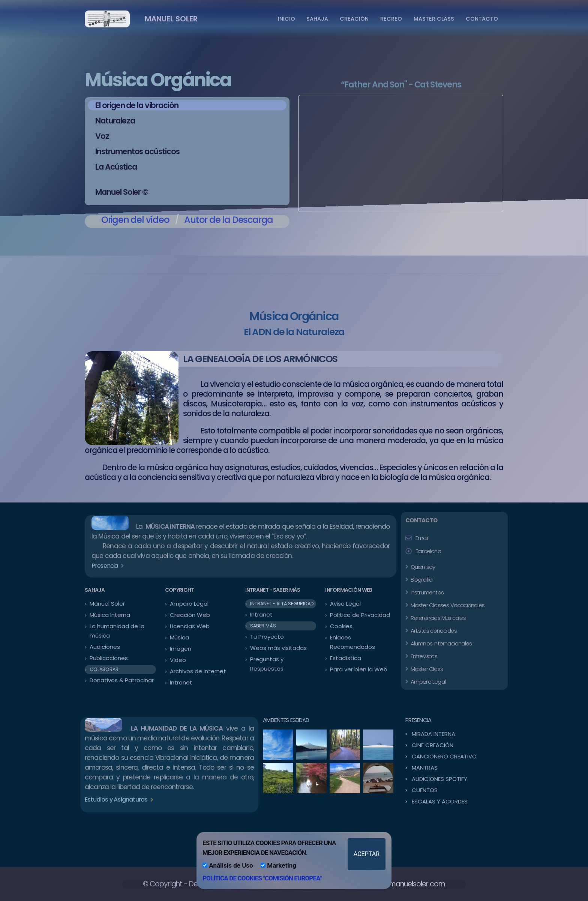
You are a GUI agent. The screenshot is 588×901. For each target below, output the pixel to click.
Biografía (421, 580)
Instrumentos (426, 592)
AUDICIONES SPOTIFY (439, 779)
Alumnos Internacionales (440, 643)
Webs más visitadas (278, 648)
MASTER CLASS (434, 19)
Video (178, 660)
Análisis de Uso (228, 865)
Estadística (346, 658)
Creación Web (190, 615)
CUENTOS (425, 790)
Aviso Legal (345, 604)
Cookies (341, 626)
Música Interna (110, 615)
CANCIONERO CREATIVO (444, 756)
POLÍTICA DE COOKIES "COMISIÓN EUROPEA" (262, 878)
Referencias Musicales (437, 618)
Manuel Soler (107, 604)
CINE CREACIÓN (433, 745)
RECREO (391, 19)
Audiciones (105, 647)
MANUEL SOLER (171, 19)
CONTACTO (482, 19)
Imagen (181, 649)
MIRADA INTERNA (433, 734)
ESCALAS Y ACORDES (440, 801)
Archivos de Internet (198, 671)
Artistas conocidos (433, 631)
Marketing (278, 865)
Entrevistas (423, 656)
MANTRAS (425, 768)
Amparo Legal (189, 604)
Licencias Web (190, 626)
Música (179, 637)
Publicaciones (109, 658)
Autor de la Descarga (229, 220)
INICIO (286, 19)
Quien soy (422, 567)
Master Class (426, 669)
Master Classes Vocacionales (447, 605)
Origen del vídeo (135, 220)
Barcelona (428, 551)
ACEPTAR (367, 854)
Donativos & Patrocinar (122, 680)
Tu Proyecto (267, 637)
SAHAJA (317, 19)
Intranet (181, 682)
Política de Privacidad (360, 615)
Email (422, 538)
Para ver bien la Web (359, 669)
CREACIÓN (354, 19)
